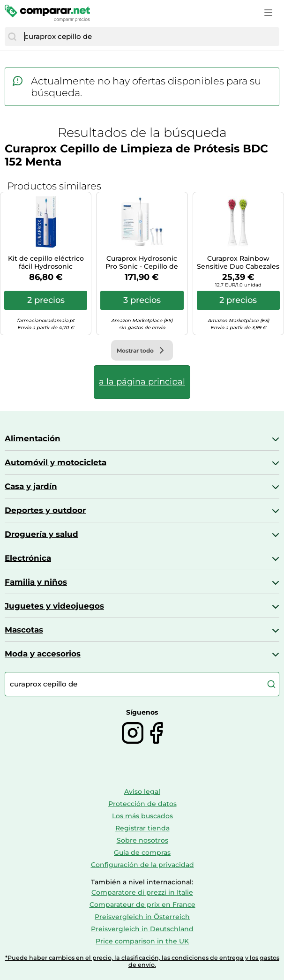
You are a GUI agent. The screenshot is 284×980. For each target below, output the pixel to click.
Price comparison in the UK (142, 941)
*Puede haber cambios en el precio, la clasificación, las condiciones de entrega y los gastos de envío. (142, 961)
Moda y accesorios (43, 654)
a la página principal (142, 382)
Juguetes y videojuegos (54, 606)
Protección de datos (142, 804)
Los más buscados (142, 816)
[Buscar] (12, 37)
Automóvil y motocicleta (56, 462)
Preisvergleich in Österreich (142, 917)
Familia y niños (36, 582)
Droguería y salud (41, 534)
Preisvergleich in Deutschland (142, 929)
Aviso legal (142, 792)
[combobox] (149, 37)
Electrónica (28, 558)
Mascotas (24, 630)
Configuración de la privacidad (142, 865)
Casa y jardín (31, 486)
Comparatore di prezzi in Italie (142, 892)
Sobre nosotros (142, 840)
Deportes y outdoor (45, 510)
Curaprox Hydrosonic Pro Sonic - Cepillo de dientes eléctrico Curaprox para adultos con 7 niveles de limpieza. (142, 263)
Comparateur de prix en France (142, 905)
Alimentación (33, 438)
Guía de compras (142, 852)
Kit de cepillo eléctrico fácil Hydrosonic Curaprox (46, 263)
